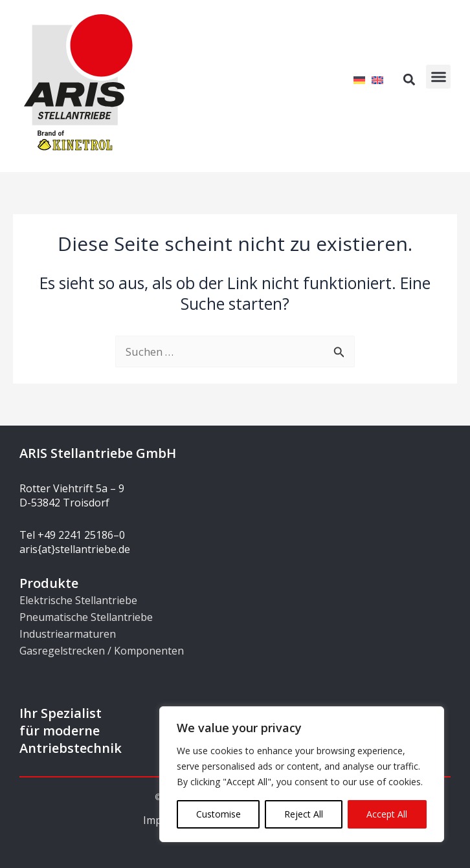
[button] (438, 77)
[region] (302, 774)
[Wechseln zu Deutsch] (359, 80)
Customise (218, 814)
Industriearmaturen (68, 634)
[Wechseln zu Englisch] (377, 80)
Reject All (304, 814)
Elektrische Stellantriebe (78, 600)
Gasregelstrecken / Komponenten (102, 651)
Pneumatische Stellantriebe (86, 617)
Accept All (387, 814)
